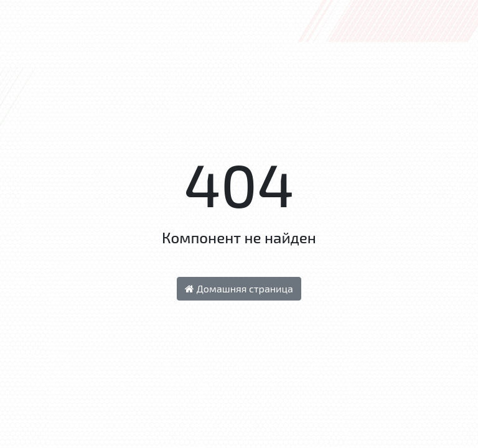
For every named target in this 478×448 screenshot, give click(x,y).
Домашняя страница (239, 288)
